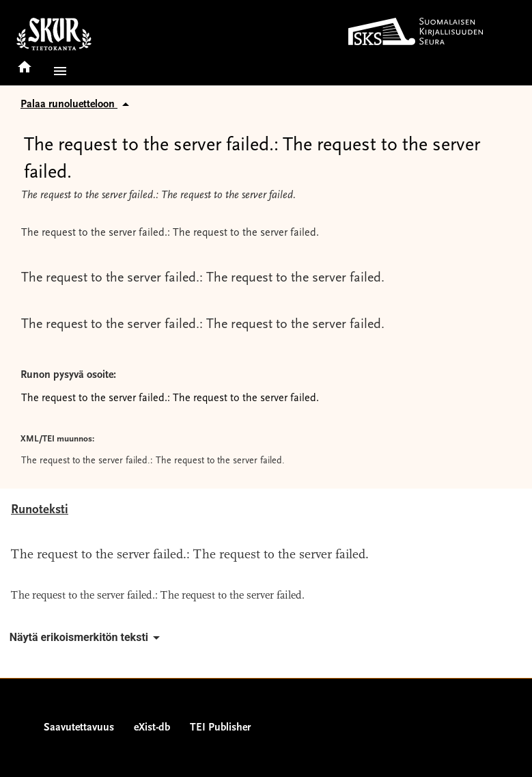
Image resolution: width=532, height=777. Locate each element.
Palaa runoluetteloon (77, 105)
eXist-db (152, 728)
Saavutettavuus (79, 728)
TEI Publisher (220, 728)
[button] (57, 71)
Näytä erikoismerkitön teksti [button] (87, 638)
